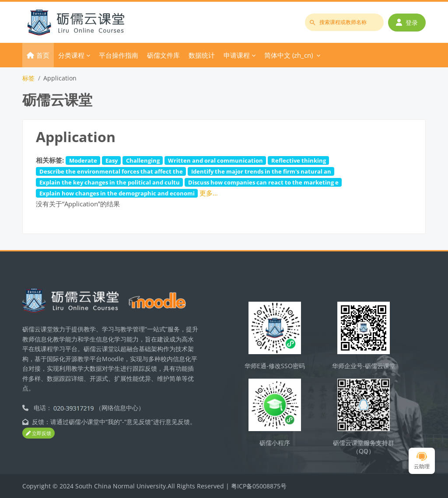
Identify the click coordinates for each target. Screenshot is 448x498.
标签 (28, 78)
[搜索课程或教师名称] (344, 22)
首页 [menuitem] (43, 55)
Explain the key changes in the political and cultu (110, 182)
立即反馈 (38, 433)
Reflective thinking (299, 160)
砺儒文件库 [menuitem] (163, 55)
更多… (209, 193)
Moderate (83, 160)
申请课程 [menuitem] (237, 55)
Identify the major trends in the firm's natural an (261, 171)
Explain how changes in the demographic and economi (117, 193)
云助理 (422, 461)
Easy (112, 160)
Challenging (143, 160)
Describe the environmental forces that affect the (111, 171)
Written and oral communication (215, 160)
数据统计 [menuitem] (202, 55)
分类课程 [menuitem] (71, 55)
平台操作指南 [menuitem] (119, 55)
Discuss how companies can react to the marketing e (263, 182)
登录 (407, 23)
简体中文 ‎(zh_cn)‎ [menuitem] (289, 55)
